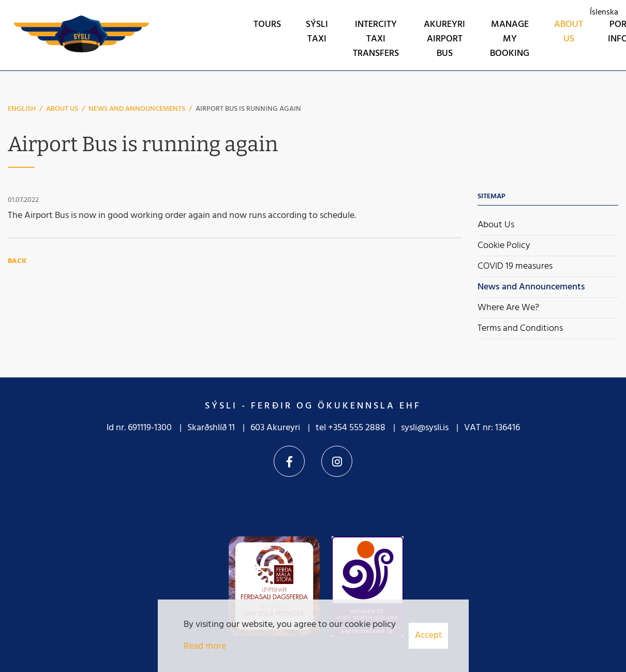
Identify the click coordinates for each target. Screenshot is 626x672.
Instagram (337, 461)
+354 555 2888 (357, 428)
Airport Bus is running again (248, 109)
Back (17, 261)
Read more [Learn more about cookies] (205, 646)
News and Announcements (137, 109)
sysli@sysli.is (425, 428)
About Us (62, 109)
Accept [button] (428, 636)
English (22, 109)
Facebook (289, 461)
